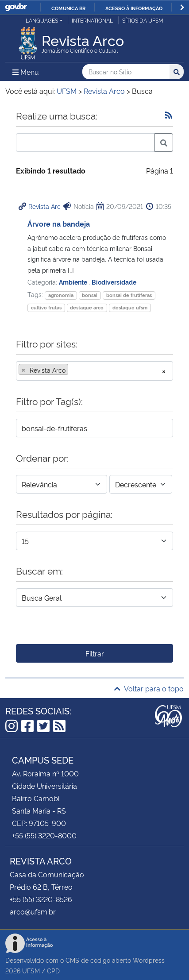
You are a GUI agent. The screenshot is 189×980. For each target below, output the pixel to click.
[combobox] (94, 371)
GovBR (16, 7)
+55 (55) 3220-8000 (44, 835)
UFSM (31, 970)
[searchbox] (73, 370)
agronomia (61, 295)
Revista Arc (44, 206)
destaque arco (87, 307)
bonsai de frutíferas (129, 295)
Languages (42, 20)
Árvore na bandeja (59, 224)
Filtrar (95, 653)
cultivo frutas (46, 307)
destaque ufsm (130, 307)
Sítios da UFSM (143, 20)
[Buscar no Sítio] (126, 72)
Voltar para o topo (149, 688)
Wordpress (149, 960)
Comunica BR (68, 8)
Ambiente (74, 282)
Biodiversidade (114, 282)
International (92, 20)
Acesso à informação (134, 8)
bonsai (90, 295)
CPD (53, 970)
